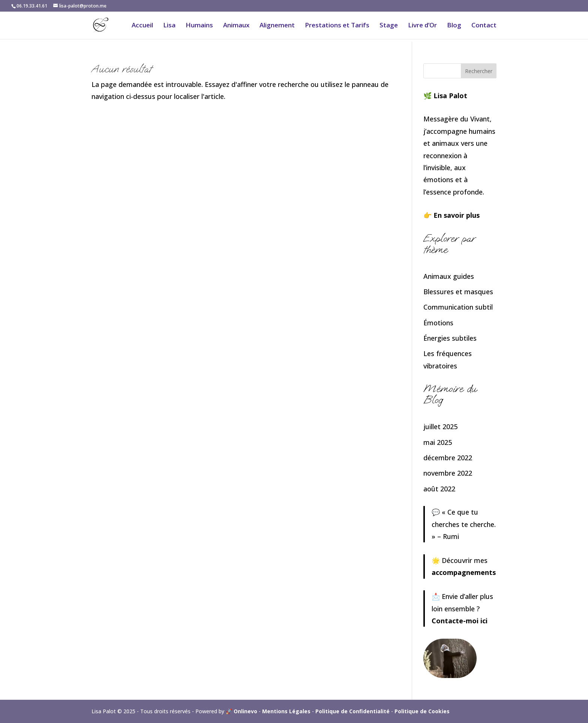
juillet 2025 (440, 427)
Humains (199, 26)
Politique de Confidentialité (352, 711)
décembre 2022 (448, 458)
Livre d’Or (422, 26)
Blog (454, 26)
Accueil (142, 26)
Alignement (277, 26)
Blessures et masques (458, 292)
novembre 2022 (448, 473)
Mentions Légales (286, 711)
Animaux (236, 26)
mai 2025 (438, 442)
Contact (484, 26)
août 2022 (439, 489)
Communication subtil (458, 307)
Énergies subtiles (450, 338)
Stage (389, 26)
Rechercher (479, 71)
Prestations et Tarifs (337, 26)
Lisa (169, 26)
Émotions (438, 323)
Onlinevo (245, 711)
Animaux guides (449, 276)
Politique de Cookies (422, 711)
